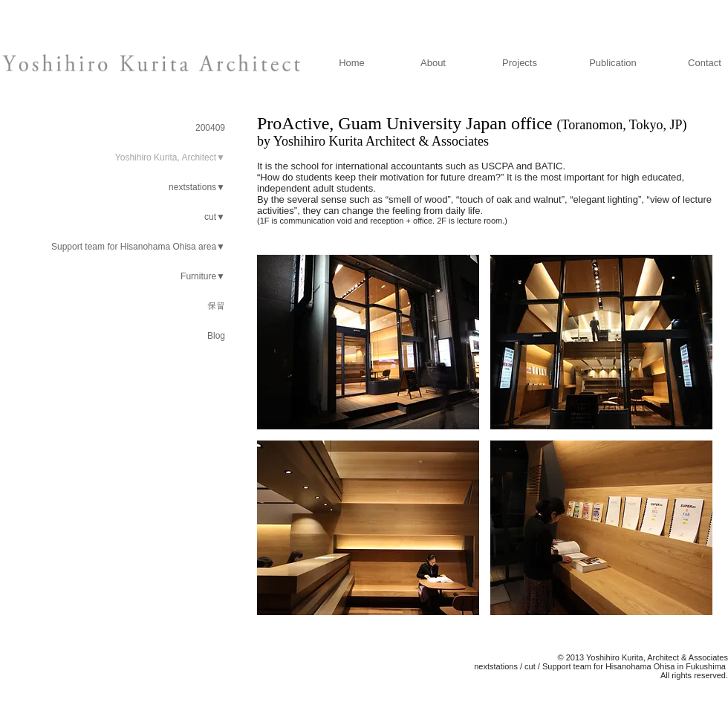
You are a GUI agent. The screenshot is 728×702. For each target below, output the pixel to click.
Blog (216, 336)
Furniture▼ (203, 276)
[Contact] (705, 64)
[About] (433, 64)
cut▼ (215, 217)
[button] (368, 342)
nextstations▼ (197, 187)
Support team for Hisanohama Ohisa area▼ (138, 247)
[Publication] (613, 64)
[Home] (352, 64)
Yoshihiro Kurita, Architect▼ (170, 157)
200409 (210, 128)
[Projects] (520, 64)
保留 (216, 306)
